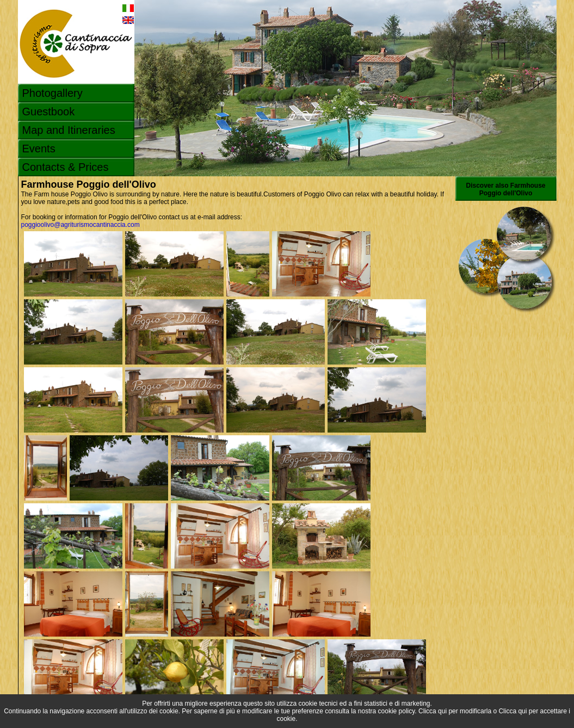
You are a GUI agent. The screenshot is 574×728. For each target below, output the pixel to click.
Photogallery (53, 93)
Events (39, 149)
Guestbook (49, 112)
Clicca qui (433, 711)
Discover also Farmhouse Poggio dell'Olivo (505, 189)
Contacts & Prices (66, 167)
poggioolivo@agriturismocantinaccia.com (81, 225)
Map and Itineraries (69, 130)
